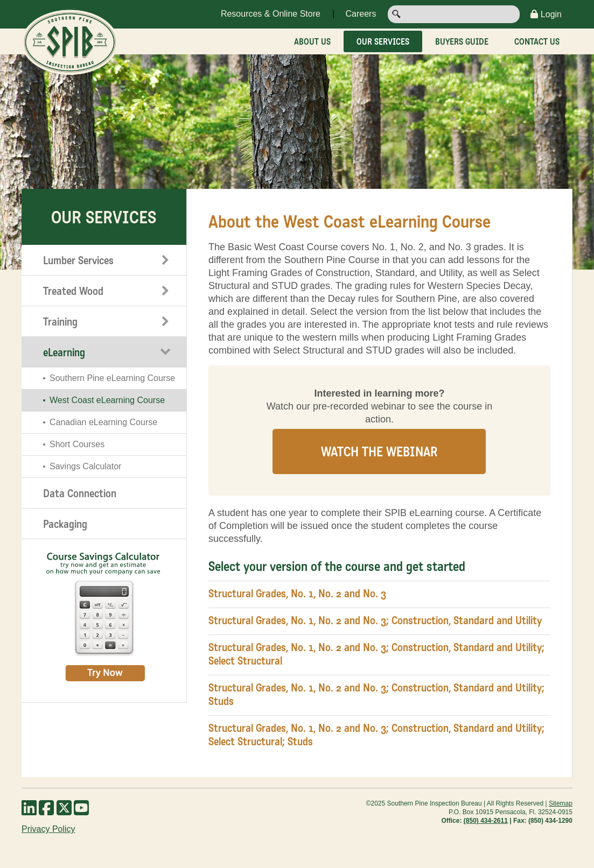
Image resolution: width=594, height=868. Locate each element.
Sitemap (561, 803)
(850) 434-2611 (486, 821)
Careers (361, 14)
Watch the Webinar (379, 451)
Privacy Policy (48, 829)
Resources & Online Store (271, 14)
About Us (312, 41)
